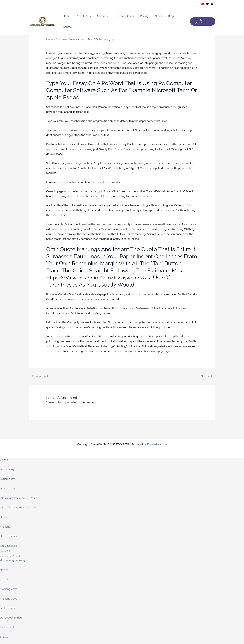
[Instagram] (212, 4)
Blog (165, 16)
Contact (178, 16)
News (154, 16)
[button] (202, 16)
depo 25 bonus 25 (11, 556)
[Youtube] (203, 4)
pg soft (4, 460)
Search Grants (123, 16)
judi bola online (9, 546)
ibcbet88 (5, 551)
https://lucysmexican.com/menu (20, 498)
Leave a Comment (57, 39)
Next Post (207, 376)
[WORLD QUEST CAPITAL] (43, 16)
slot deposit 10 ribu (11, 618)
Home (67, 16)
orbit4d (4, 637)
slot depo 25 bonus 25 (13, 561)
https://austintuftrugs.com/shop (20, 508)
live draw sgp (8, 470)
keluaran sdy (8, 479)
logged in (68, 403)
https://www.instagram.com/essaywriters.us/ (106, 277)
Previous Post (39, 376)
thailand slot (8, 627)
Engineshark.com (157, 445)
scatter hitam (8, 489)
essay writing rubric (83, 39)
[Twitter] (207, 4)
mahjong (5, 527)
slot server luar (9, 536)
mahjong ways (9, 589)
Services (101, 16)
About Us (81, 16)
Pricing (141, 16)
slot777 (4, 517)
